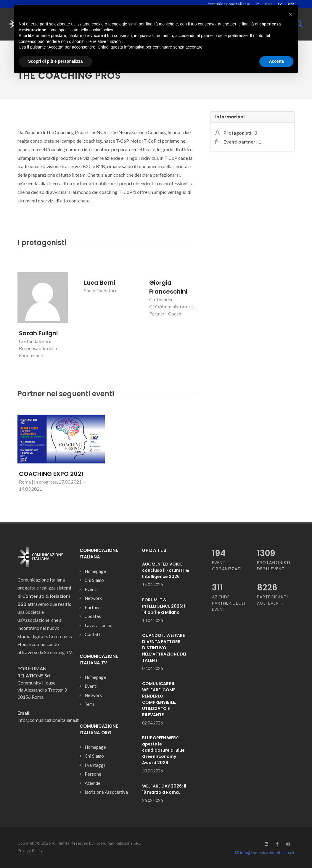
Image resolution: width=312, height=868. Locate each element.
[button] (290, 14)
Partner (92, 607)
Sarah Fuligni (38, 333)
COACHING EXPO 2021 (51, 474)
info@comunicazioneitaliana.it (265, 852)
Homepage (95, 571)
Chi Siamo (94, 580)
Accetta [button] (276, 61)
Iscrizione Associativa (106, 792)
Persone (93, 774)
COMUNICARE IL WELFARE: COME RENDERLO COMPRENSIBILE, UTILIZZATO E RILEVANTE (159, 699)
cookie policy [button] (101, 30)
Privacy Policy (30, 850)
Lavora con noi (99, 625)
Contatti (93, 634)
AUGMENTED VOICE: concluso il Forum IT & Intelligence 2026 (166, 570)
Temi (89, 704)
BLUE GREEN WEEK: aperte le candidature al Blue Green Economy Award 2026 (163, 750)
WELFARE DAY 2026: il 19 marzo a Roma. (164, 789)
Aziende (93, 783)
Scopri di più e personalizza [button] (55, 61)
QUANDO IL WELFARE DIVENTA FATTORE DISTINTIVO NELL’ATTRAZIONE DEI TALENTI (164, 648)
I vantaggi (95, 765)
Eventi (91, 589)
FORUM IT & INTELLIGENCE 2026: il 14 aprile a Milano (164, 606)
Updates (93, 616)
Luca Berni (100, 283)
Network (93, 598)
